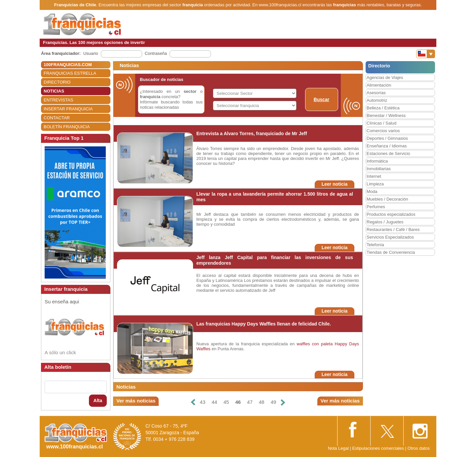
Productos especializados (391, 214)
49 (274, 402)
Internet (374, 176)
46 (238, 402)
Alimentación (379, 85)
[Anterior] (193, 402)
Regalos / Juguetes (385, 222)
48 (262, 402)
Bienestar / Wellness (386, 115)
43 (203, 402)
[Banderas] (426, 54)
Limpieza (375, 184)
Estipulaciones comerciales (378, 448)
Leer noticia (335, 184)
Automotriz (377, 100)
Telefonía (375, 245)
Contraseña (156, 53)
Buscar (321, 99)
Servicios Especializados (390, 237)
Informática (377, 161)
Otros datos (419, 448)
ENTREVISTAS (58, 100)
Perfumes (376, 207)
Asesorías (376, 93)
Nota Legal (338, 448)
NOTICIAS (54, 91)
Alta (98, 400)
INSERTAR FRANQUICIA (68, 109)
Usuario (91, 53)
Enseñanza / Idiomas (387, 146)
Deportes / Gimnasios (387, 138)
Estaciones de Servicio (388, 153)
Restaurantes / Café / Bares (393, 229)
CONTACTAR (57, 118)
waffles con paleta (315, 344)
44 (214, 402)
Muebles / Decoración (387, 199)
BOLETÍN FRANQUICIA (67, 127)
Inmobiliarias (379, 169)
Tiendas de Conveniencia (391, 252)
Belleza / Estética (383, 108)
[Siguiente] (283, 402)
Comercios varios (383, 131)
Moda (372, 191)
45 (226, 402)
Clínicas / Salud (381, 123)
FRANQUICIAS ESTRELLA (70, 73)
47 (250, 402)
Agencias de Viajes (385, 77)
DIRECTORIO (57, 82)
